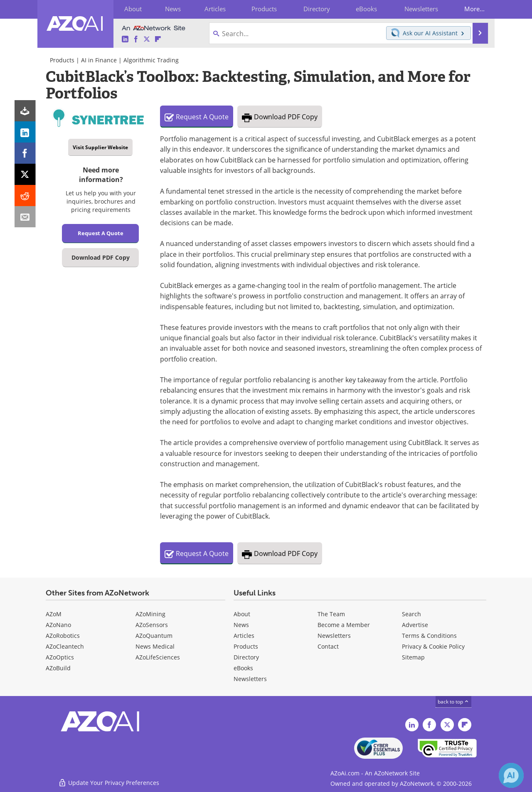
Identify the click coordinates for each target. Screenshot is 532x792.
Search (411, 614)
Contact (328, 646)
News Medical (155, 646)
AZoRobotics (63, 636)
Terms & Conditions (429, 636)
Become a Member (344, 625)
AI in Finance (99, 60)
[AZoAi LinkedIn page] (125, 39)
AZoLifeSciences (158, 657)
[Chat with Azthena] (511, 775)
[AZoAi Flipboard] (158, 39)
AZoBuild (58, 668)
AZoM (54, 614)
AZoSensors (152, 625)
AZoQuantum (154, 636)
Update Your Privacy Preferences (109, 781)
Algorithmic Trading (151, 60)
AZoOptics (60, 657)
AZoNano (58, 625)
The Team (331, 614)
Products (62, 60)
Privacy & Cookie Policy (433, 646)
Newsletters (334, 636)
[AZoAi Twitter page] (147, 39)
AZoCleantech (65, 646)
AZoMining (150, 614)
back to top (453, 702)
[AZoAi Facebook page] (136, 39)
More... (472, 9)
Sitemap (413, 657)
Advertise (415, 625)
